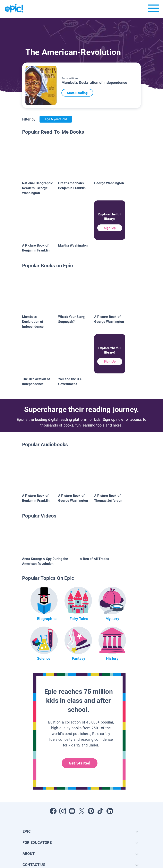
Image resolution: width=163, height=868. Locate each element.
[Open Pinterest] (91, 811)
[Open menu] (153, 9)
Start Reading (79, 93)
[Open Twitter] (81, 811)
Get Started (79, 763)
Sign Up (110, 228)
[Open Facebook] (53, 811)
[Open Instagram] (63, 811)
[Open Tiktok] (100, 811)
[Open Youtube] (72, 811)
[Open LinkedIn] (110, 811)
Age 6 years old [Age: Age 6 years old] (56, 119)
